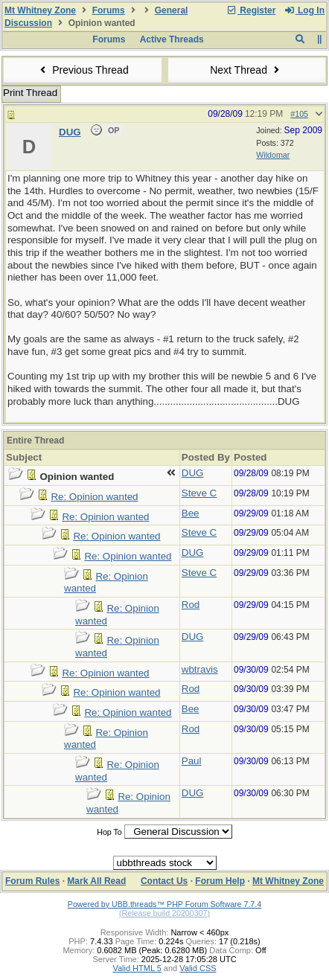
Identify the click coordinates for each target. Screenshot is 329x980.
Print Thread (30, 93)
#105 (299, 114)
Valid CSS (198, 968)
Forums (109, 10)
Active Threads (172, 39)
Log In (304, 10)
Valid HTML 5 (137, 968)
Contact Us (164, 881)
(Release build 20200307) (164, 913)
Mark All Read (96, 881)
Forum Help (220, 881)
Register (251, 10)
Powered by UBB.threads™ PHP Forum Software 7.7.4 (164, 904)
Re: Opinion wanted (94, 497)
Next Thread (246, 70)
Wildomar (273, 155)
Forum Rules (32, 881)
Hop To (109, 832)
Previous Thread (83, 70)
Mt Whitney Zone (40, 10)
